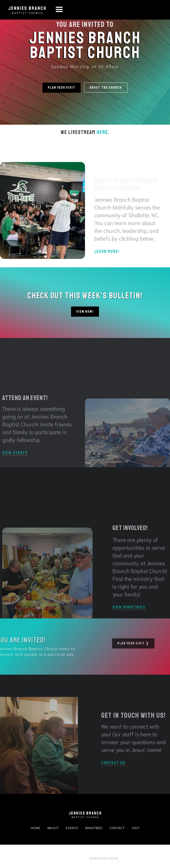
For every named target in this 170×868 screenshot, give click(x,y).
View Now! (85, 312)
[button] (59, 10)
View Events (15, 462)
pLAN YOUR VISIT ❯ (125, 643)
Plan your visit (62, 88)
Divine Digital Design (104, 859)
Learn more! (107, 252)
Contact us (122, 763)
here (102, 132)
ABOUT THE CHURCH (106, 88)
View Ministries (129, 616)
